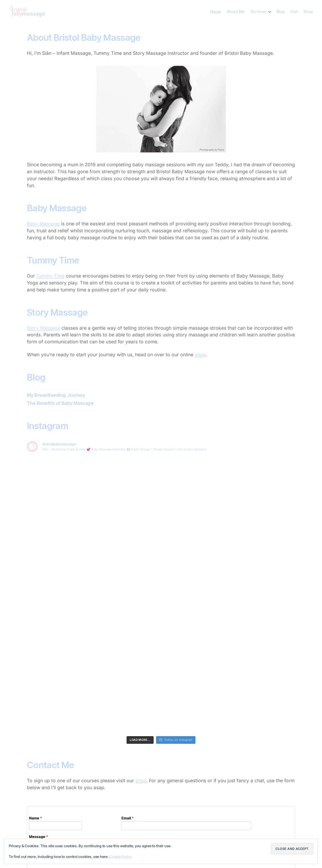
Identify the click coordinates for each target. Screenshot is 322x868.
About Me (236, 12)
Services (258, 12)
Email (128, 818)
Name (36, 818)
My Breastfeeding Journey (56, 395)
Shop (308, 12)
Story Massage (43, 328)
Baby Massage (43, 224)
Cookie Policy (120, 857)
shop (200, 355)
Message (39, 837)
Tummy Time (50, 276)
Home (216, 12)
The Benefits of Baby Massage (60, 403)
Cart (294, 12)
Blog (281, 12)
